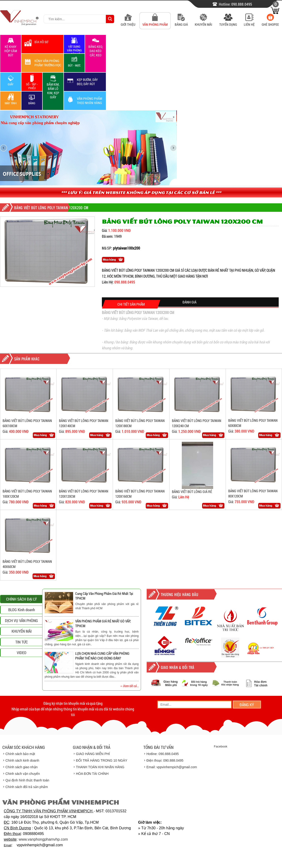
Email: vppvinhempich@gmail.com (172, 767)
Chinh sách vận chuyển (23, 774)
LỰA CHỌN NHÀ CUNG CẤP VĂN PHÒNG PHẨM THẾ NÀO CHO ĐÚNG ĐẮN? (102, 656)
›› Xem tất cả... (129, 686)
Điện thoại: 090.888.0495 (165, 760)
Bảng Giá (181, 22)
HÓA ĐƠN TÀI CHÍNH (92, 774)
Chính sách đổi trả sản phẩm (27, 787)
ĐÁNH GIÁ (189, 309)
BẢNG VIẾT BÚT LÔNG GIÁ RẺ (192, 492)
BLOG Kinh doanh (22, 651)
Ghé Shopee (270, 22)
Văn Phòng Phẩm (155, 22)
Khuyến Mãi (203, 22)
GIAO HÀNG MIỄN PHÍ (93, 754)
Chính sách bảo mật (20, 754)
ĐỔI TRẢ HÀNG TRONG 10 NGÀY (102, 760)
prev (4, 148)
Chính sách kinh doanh (22, 760)
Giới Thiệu (128, 22)
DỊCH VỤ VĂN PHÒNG (21, 662)
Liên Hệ (249, 22)
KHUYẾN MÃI (22, 673)
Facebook (221, 746)
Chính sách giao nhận (21, 767)
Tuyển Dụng (228, 22)
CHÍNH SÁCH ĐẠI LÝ (21, 641)
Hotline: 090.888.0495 (163, 754)
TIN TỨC (22, 683)
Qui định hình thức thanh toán (27, 780)
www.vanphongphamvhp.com (43, 839)
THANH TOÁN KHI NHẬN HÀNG (100, 767)
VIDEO (22, 694)
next (173, 148)
